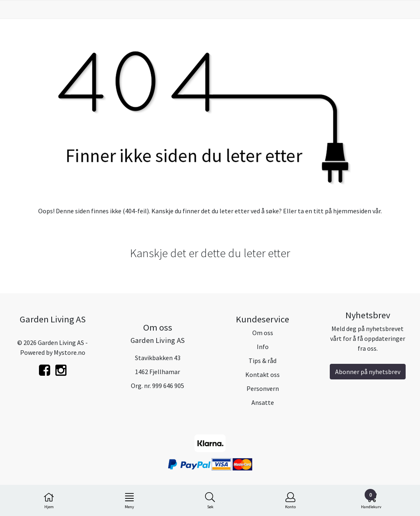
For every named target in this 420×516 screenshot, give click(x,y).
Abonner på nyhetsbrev (368, 372)
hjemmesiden (352, 211)
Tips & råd (262, 361)
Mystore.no (70, 352)
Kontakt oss (262, 374)
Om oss (263, 333)
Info (263, 347)
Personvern (263, 388)
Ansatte (263, 402)
